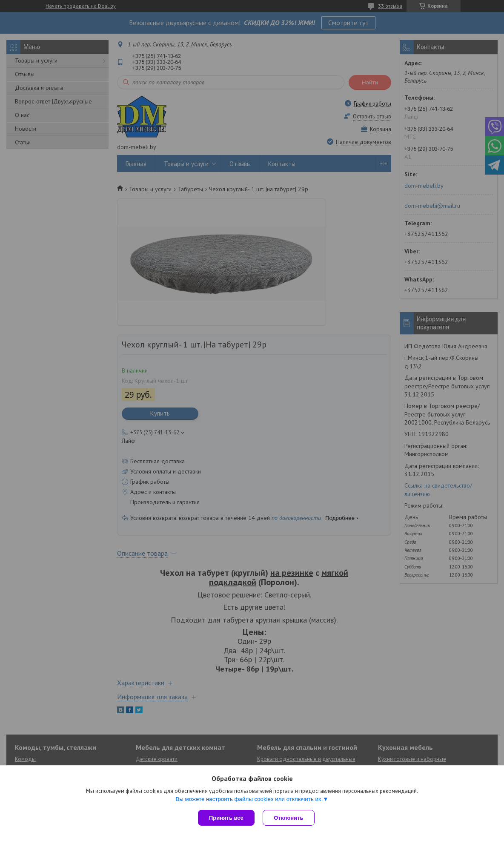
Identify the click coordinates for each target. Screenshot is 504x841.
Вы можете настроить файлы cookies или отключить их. (249, 799)
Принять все (226, 818)
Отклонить (289, 818)
